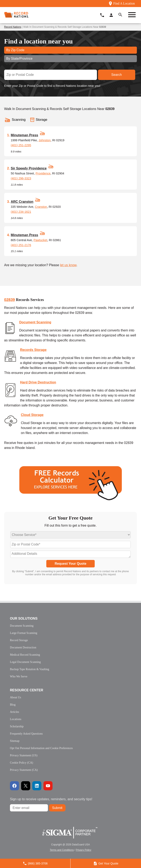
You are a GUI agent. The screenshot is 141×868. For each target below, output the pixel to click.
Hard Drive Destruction (38, 382)
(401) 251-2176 (21, 245)
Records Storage (33, 350)
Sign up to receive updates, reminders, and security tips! (51, 799)
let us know (68, 265)
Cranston (41, 207)
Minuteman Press (24, 135)
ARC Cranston (22, 202)
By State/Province (19, 59)
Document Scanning (35, 322)
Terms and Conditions (62, 850)
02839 (10, 300)
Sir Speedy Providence (29, 168)
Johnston (44, 140)
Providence (43, 173)
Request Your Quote (70, 564)
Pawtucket (40, 240)
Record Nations (13, 27)
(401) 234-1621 (21, 212)
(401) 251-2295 (21, 145)
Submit (57, 808)
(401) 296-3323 (21, 178)
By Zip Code (15, 50)
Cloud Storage (32, 415)
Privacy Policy (84, 850)
